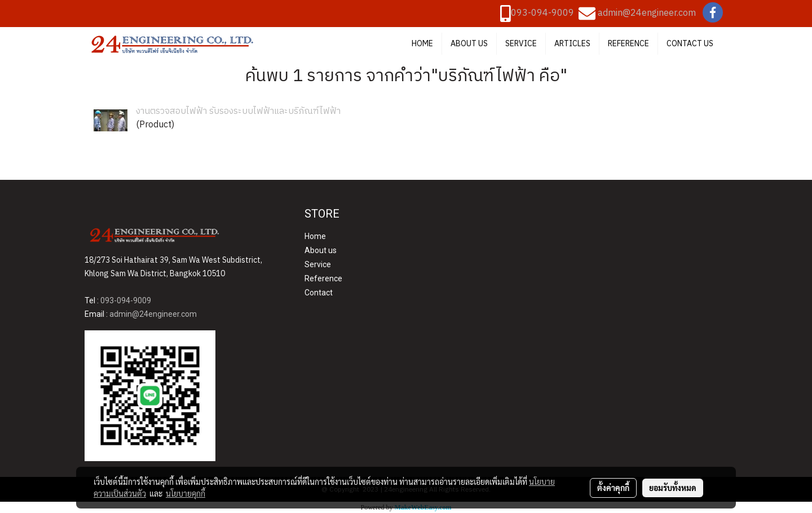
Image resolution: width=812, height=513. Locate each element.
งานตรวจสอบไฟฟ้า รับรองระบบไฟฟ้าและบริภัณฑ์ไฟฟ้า (238, 111)
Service (318, 264)
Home (315, 236)
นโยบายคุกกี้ (186, 493)
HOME (422, 44)
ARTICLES (572, 44)
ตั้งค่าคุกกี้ (613, 488)
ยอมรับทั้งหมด (673, 488)
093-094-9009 (542, 13)
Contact (319, 293)
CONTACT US (690, 44)
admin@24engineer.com (647, 13)
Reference (323, 278)
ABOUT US (469, 44)
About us (321, 250)
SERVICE (521, 44)
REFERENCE (628, 44)
